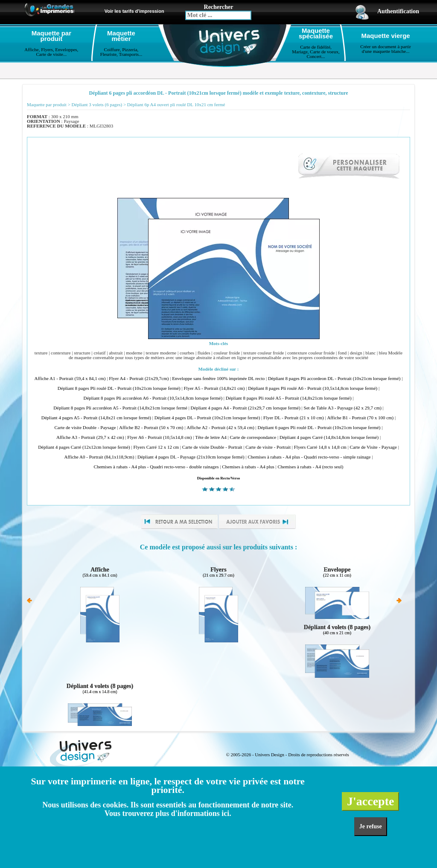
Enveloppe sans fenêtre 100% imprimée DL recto (218, 379)
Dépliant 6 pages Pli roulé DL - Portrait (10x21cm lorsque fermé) (319, 428)
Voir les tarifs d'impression (134, 11)
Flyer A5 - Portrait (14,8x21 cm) (214, 388)
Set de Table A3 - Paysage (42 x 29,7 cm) (343, 408)
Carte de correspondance (253, 437)
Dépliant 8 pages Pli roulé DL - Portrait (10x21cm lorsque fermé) (119, 388)
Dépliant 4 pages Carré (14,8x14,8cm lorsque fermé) (329, 437)
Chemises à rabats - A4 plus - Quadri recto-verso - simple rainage (309, 457)
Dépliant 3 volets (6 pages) (97, 105)
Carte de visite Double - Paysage (85, 428)
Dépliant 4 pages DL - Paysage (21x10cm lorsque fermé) (191, 457)
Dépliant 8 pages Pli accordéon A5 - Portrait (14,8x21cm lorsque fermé (120, 408)
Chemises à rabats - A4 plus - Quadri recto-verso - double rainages (156, 467)
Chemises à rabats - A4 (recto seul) (310, 467)
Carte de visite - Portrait (268, 447)
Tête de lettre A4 (211, 437)
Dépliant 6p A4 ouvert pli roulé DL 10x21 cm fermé (176, 105)
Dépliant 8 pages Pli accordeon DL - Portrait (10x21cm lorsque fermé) (334, 379)
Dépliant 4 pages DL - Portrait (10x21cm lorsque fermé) (207, 418)
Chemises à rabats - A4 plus (248, 467)
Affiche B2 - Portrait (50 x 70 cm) (151, 428)
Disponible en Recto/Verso (219, 478)
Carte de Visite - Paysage (373, 447)
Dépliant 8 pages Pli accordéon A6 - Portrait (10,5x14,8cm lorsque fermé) (153, 398)
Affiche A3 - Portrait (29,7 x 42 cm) (90, 437)
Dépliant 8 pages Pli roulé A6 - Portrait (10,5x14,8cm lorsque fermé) (313, 388)
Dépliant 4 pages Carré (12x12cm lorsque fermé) (84, 447)
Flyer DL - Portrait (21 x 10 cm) (294, 418)
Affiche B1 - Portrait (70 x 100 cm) (360, 418)
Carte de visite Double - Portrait (212, 447)
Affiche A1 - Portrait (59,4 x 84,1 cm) (70, 379)
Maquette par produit (47, 105)
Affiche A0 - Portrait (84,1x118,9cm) (99, 457)
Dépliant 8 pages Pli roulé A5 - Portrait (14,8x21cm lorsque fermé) (289, 398)
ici (225, 813)
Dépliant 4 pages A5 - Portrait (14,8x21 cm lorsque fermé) (96, 418)
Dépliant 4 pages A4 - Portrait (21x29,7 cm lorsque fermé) (246, 408)
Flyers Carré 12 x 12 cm (156, 447)
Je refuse (371, 826)
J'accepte (370, 801)
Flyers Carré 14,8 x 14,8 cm (320, 447)
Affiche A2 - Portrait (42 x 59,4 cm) (220, 428)
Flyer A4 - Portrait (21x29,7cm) (139, 379)
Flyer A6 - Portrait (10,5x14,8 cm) (159, 437)
